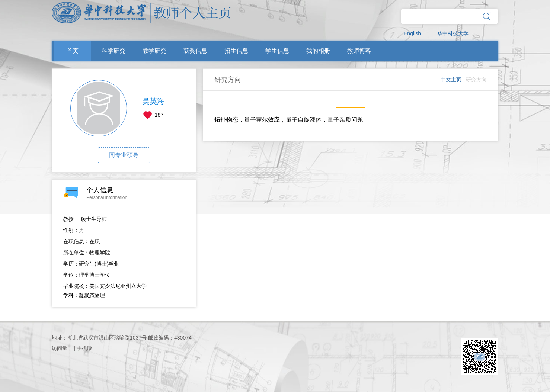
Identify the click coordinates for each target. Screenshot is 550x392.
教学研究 (154, 51)
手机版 (84, 348)
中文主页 (451, 80)
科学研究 (113, 51)
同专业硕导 (124, 155)
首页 (73, 51)
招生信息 (236, 51)
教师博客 (359, 51)
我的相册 (318, 51)
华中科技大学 (453, 33)
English (412, 33)
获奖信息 (195, 51)
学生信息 (277, 51)
